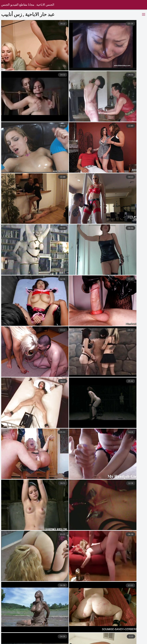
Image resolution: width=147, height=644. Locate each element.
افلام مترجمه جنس (79, 640)
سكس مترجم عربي (133, 640)
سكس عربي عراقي (106, 640)
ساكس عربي (56, 640)
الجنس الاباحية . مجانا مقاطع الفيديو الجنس (28, 5)
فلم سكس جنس (33, 640)
